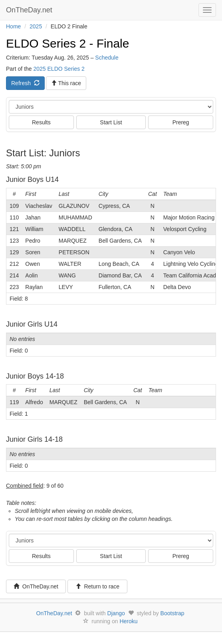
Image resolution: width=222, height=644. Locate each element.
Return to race (98, 586)
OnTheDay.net (30, 10)
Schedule (107, 58)
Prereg (181, 122)
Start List (111, 122)
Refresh (25, 83)
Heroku (128, 621)
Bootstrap (172, 613)
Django (116, 613)
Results (41, 122)
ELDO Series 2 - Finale (67, 43)
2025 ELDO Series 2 (59, 69)
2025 (36, 26)
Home (13, 26)
